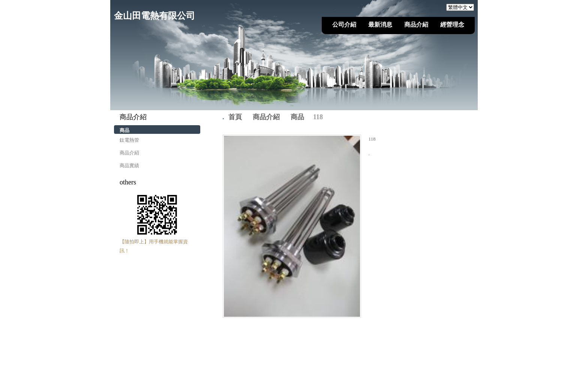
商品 (124, 130)
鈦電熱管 (129, 140)
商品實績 (129, 166)
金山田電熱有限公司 (154, 16)
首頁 (235, 117)
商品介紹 (129, 153)
